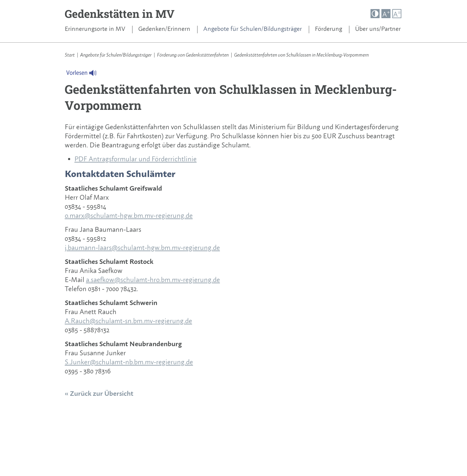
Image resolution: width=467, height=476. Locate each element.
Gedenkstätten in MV (120, 14)
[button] (375, 14)
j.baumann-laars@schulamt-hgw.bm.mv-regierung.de (142, 248)
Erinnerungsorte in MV (95, 29)
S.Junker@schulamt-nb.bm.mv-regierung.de (129, 362)
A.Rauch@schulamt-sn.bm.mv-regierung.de (128, 321)
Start (70, 55)
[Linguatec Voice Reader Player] (85, 74)
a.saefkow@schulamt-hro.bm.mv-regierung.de (153, 280)
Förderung (328, 29)
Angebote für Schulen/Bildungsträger (253, 29)
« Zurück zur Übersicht (99, 393)
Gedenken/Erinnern (164, 29)
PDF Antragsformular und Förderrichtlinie (136, 159)
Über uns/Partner (378, 29)
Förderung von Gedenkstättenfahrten (193, 55)
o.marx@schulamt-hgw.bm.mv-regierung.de (129, 215)
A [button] (386, 14)
